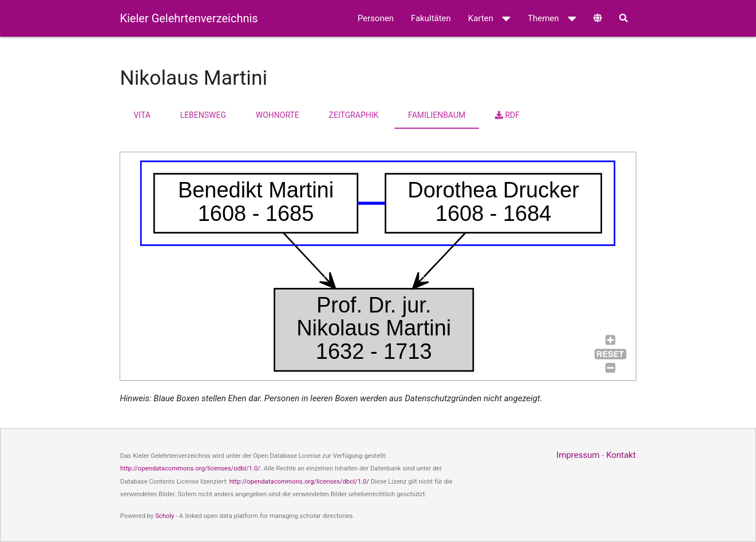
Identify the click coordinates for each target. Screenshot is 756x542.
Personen (376, 18)
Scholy (165, 516)
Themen (552, 18)
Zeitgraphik (354, 115)
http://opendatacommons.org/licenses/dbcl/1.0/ (299, 482)
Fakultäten (431, 18)
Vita (142, 115)
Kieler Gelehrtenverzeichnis (189, 18)
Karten (489, 18)
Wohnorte (278, 115)
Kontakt (621, 455)
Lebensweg (203, 115)
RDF (507, 115)
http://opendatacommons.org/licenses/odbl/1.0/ (190, 468)
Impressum (578, 455)
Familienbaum (437, 115)
